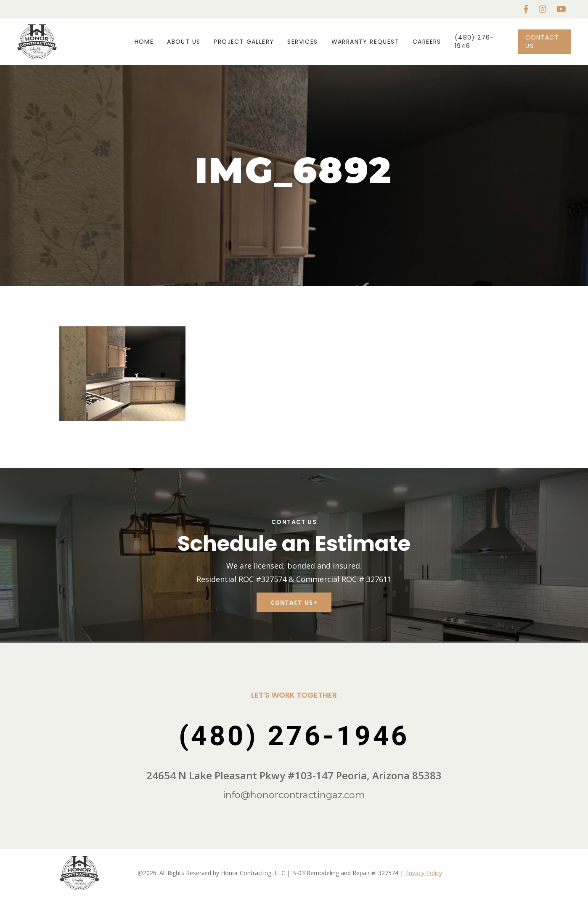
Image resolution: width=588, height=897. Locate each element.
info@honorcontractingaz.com (294, 795)
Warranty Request (365, 42)
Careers (427, 42)
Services (302, 42)
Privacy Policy (424, 873)
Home (144, 42)
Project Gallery (244, 42)
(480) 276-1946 (474, 41)
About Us (184, 42)
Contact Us (542, 41)
